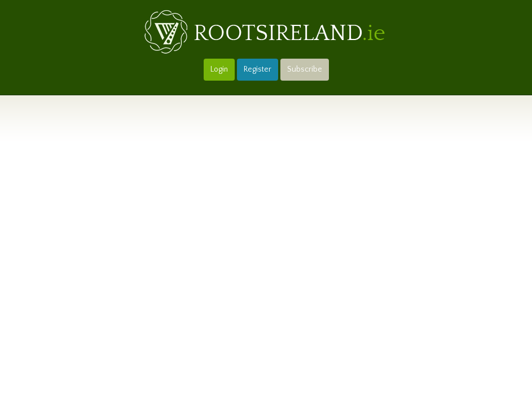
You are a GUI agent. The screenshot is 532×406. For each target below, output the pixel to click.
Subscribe (305, 69)
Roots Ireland (266, 32)
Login (219, 69)
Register (258, 69)
